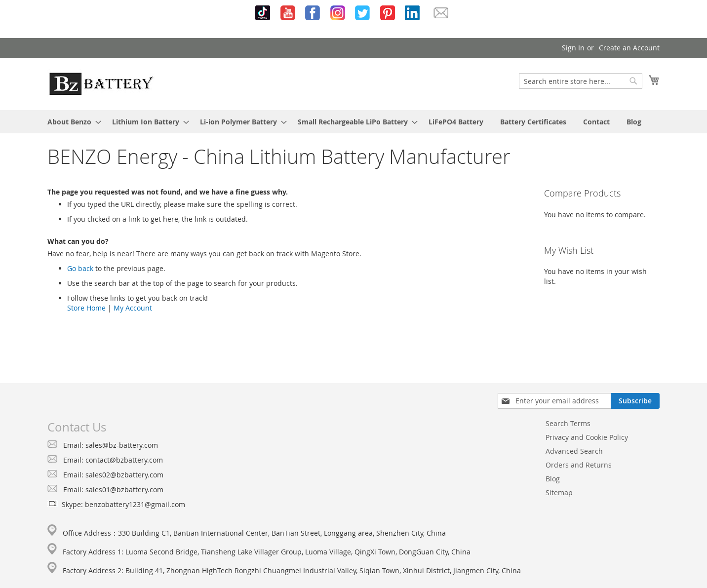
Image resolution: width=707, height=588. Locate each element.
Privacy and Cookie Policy (587, 437)
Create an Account (629, 48)
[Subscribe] (635, 401)
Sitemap (559, 492)
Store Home (86, 308)
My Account (133, 308)
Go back (80, 268)
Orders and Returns (579, 465)
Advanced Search (574, 451)
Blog (553, 479)
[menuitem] (71, 122)
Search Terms (568, 423)
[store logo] (101, 83)
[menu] (353, 122)
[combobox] (581, 81)
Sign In (573, 48)
